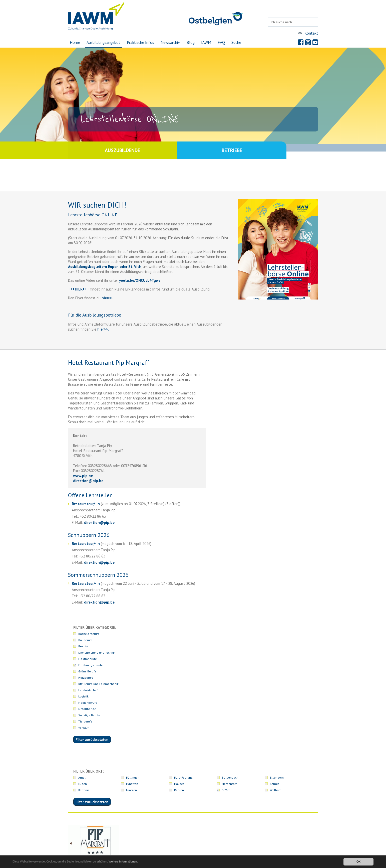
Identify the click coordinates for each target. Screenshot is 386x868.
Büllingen (133, 702)
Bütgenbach (230, 702)
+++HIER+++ (79, 289)
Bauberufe (133, 634)
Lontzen (131, 715)
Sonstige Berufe (233, 646)
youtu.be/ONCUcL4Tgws (140, 280)
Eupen (83, 709)
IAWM (207, 42)
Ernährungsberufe (91, 640)
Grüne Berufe (135, 640)
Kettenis (84, 715)
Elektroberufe (279, 634)
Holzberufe (182, 640)
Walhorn (276, 715)
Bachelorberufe (89, 634)
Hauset (179, 709)
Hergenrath (230, 709)
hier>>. (103, 329)
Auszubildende (131, 150)
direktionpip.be (99, 523)
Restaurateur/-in (86, 504)
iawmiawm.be (165, 839)
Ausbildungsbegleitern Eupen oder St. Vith (105, 267)
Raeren (179, 715)
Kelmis (275, 709)
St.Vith (226, 715)
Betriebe (256, 150)
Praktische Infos (140, 42)
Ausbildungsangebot (102, 42)
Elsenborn (277, 702)
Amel (82, 702)
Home (73, 42)
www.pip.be (83, 476)
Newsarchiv (170, 42)
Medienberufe (136, 646)
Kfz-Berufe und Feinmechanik (242, 640)
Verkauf (83, 653)
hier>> (106, 298)
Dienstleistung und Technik (240, 634)
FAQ (223, 42)
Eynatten (132, 709)
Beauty (179, 634)
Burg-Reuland (183, 702)
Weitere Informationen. (136, 862)
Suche (238, 42)
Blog (191, 42)
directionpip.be (88, 481)
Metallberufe (183, 646)
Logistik (83, 646)
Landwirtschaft (280, 640)
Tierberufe (277, 646)
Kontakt (311, 33)
